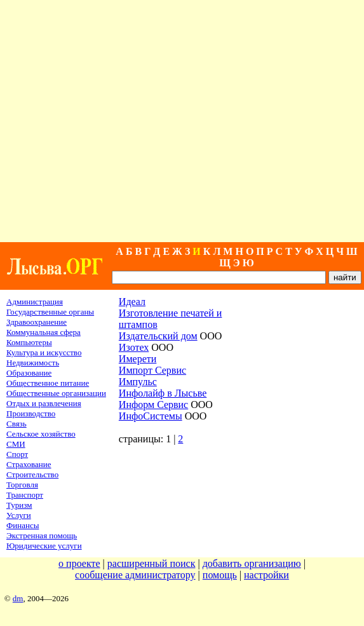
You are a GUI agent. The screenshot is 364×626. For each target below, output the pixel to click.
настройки (266, 575)
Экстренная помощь (42, 535)
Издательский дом (158, 336)
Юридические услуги (44, 546)
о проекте (79, 563)
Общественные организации (56, 393)
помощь (220, 575)
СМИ (16, 444)
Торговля (22, 485)
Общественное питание (48, 383)
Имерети (138, 359)
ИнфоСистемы (151, 416)
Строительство (32, 474)
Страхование (29, 464)
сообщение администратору (135, 575)
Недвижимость (33, 363)
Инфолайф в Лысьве (163, 393)
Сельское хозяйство (41, 434)
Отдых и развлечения (44, 403)
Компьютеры (29, 342)
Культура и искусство (44, 352)
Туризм (19, 505)
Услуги (19, 515)
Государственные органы (50, 312)
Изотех (134, 347)
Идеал (132, 302)
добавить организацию (252, 563)
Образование (29, 373)
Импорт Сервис (152, 370)
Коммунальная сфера (44, 332)
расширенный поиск (152, 563)
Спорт (17, 454)
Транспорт (25, 495)
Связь (17, 424)
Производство (31, 413)
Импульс (138, 382)
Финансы (23, 525)
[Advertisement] (181, 121)
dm (18, 598)
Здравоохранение (37, 322)
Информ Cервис (153, 405)
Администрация (35, 302)
